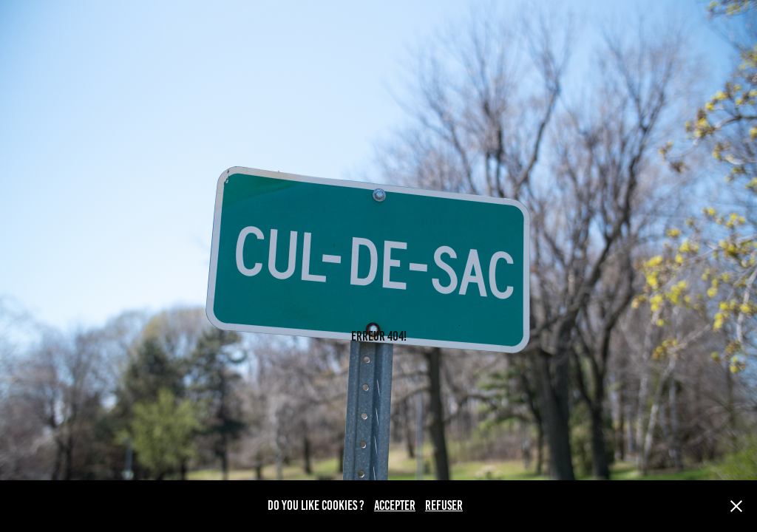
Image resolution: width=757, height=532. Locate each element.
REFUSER (444, 505)
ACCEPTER (395, 505)
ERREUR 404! (379, 336)
